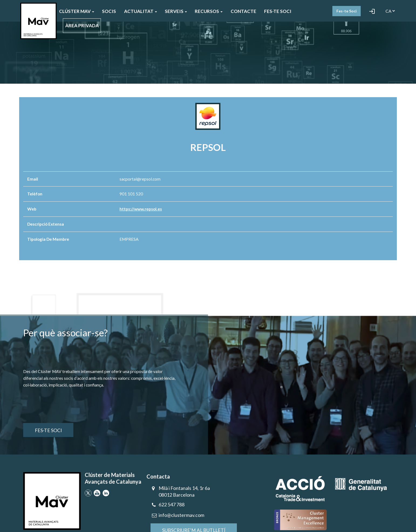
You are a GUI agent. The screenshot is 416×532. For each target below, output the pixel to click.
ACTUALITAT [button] (141, 11)
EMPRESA (129, 239)
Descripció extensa (46, 224)
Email (33, 179)
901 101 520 (131, 194)
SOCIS (109, 11)
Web (32, 209)
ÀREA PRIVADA (82, 26)
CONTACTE (243, 11)
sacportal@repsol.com (140, 179)
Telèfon (35, 194)
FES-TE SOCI (278, 11)
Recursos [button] (209, 11)
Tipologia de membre (48, 239)
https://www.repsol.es (141, 209)
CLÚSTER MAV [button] (77, 11)
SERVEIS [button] (176, 11)
